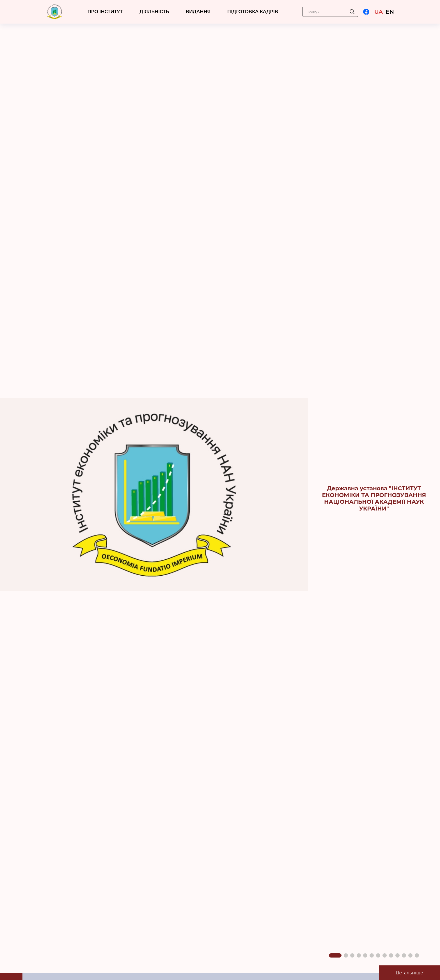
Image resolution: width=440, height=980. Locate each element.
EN (390, 12)
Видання (198, 12)
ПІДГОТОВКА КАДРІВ (253, 12)
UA (379, 12)
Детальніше (409, 973)
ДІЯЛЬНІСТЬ (154, 12)
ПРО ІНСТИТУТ (105, 12)
